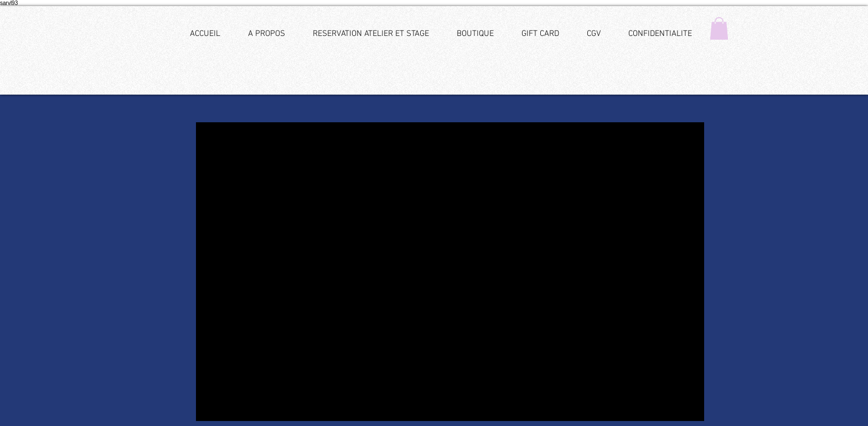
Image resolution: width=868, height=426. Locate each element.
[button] (719, 28)
